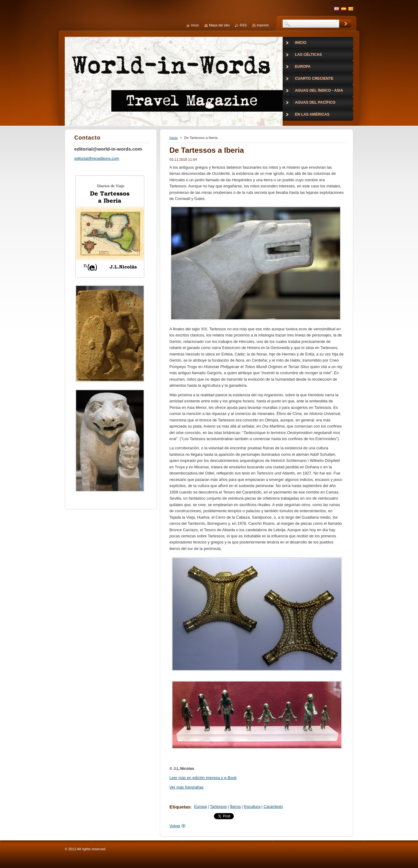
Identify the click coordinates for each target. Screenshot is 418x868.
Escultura (252, 807)
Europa (200, 807)
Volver (175, 826)
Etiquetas (180, 807)
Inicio (174, 138)
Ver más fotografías (186, 787)
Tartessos (218, 807)
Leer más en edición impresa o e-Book (203, 778)
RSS (243, 25)
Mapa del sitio (219, 25)
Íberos (235, 807)
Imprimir (263, 25)
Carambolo (273, 807)
